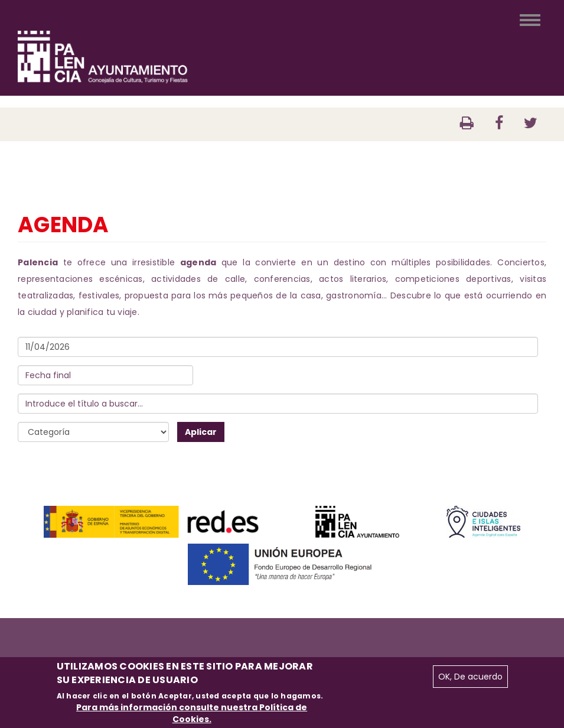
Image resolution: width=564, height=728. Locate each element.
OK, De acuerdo (470, 677)
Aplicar (201, 432)
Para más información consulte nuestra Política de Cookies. (192, 713)
